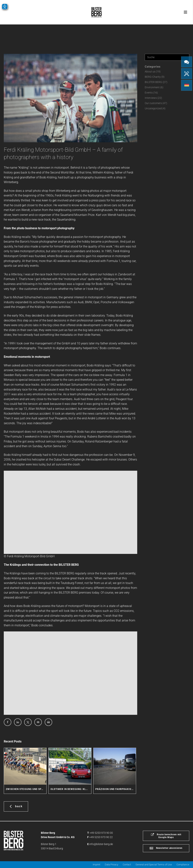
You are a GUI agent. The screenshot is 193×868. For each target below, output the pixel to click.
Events (149, 93)
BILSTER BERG (153, 82)
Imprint (96, 865)
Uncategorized (153, 108)
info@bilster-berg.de (101, 844)
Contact (127, 865)
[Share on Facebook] (8, 722)
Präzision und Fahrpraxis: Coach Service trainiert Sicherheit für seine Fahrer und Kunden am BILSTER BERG (116, 789)
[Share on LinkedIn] (18, 722)
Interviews (151, 98)
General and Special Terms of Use (154, 865)
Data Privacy (111, 865)
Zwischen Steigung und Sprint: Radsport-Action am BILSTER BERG (26, 789)
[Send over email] (38, 722)
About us (150, 72)
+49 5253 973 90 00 (101, 833)
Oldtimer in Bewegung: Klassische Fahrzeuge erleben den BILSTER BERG (71, 789)
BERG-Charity (153, 77)
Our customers (153, 103)
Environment (152, 87)
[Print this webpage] (48, 722)
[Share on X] (28, 722)
